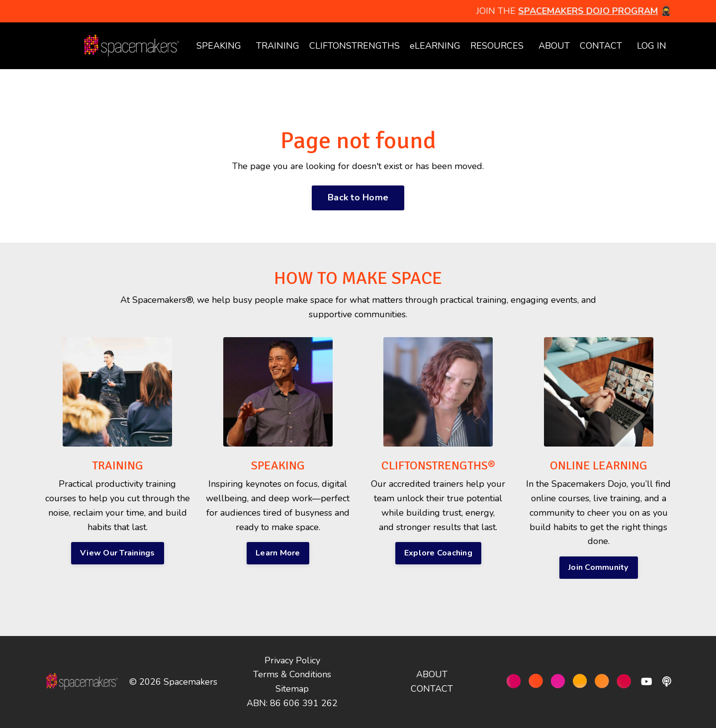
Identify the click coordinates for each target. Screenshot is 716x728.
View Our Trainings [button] (118, 553)
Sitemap (292, 689)
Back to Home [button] (358, 197)
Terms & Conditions (292, 674)
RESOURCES (497, 46)
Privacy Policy (292, 660)
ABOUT (554, 46)
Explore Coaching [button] (438, 553)
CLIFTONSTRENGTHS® (438, 465)
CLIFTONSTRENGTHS (355, 46)
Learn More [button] (278, 553)
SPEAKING (219, 46)
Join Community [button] (599, 567)
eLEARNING (435, 46)
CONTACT (601, 46)
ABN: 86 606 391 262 (292, 703)
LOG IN (652, 46)
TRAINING (278, 46)
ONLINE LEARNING (599, 465)
